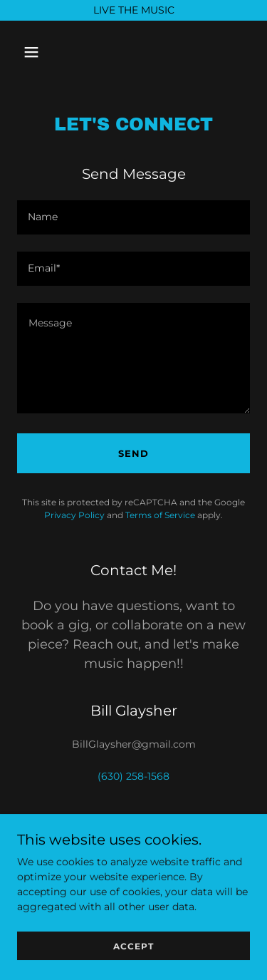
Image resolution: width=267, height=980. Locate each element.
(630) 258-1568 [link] (133, 776)
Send (133, 453)
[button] (44, 52)
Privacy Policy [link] (74, 515)
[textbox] (133, 217)
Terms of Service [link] (160, 515)
